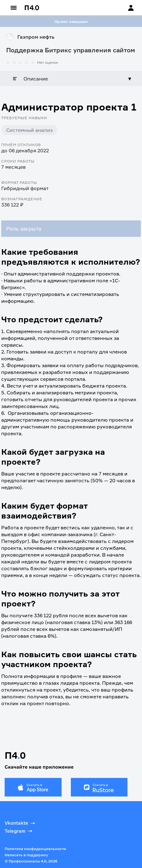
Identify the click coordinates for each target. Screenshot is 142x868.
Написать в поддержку (26, 855)
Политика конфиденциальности (35, 849)
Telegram (19, 831)
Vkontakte (20, 823)
